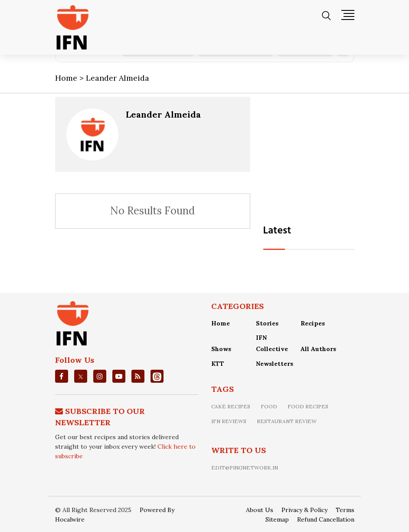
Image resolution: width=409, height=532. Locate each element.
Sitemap (277, 519)
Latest (277, 231)
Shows (221, 349)
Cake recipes (231, 406)
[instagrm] (100, 376)
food (269, 406)
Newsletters (275, 364)
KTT (218, 364)
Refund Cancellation (326, 519)
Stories (267, 323)
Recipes (313, 323)
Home (221, 323)
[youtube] (119, 376)
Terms (345, 510)
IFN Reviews (229, 421)
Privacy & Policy (304, 510)
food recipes (308, 406)
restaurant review (287, 421)
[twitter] (81, 376)
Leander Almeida (163, 114)
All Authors (318, 349)
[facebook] (61, 376)
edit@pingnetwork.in (245, 468)
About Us (260, 510)
